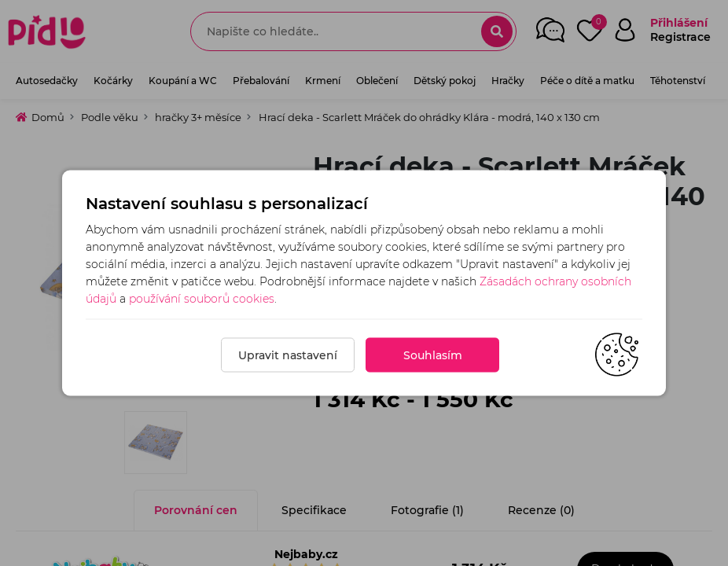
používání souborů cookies (202, 299)
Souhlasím (433, 355)
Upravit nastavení (288, 355)
